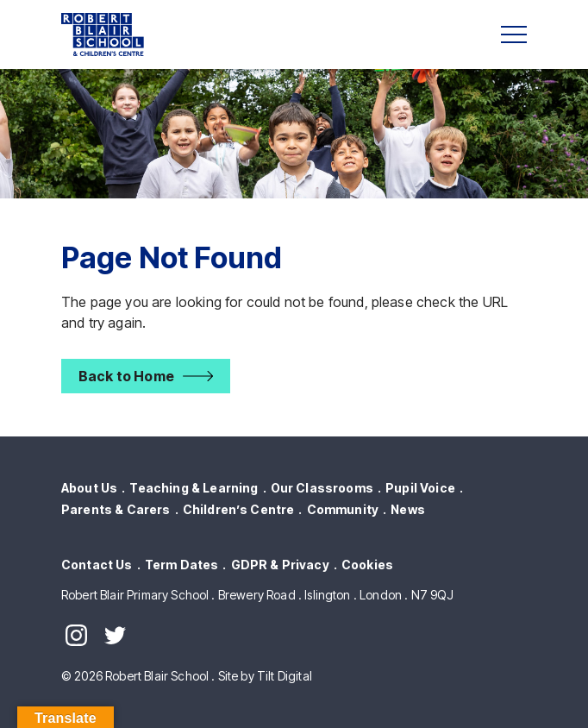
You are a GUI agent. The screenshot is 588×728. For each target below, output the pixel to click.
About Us (89, 488)
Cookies (367, 565)
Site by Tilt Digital (265, 676)
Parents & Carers (116, 509)
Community (343, 509)
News (408, 509)
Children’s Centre (239, 509)
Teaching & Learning (194, 488)
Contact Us (97, 565)
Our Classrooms (322, 488)
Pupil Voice (420, 488)
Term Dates (182, 565)
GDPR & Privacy (280, 565)
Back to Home (126, 376)
